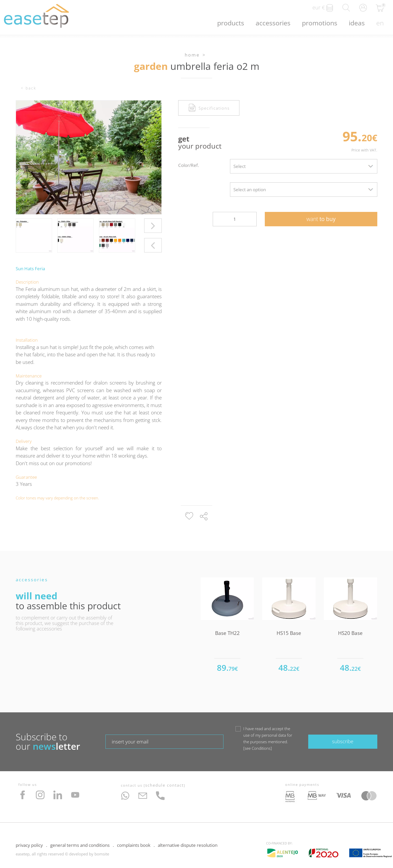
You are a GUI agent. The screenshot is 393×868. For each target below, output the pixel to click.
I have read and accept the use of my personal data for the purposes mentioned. (268, 739)
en (380, 23)
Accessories (273, 23)
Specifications (209, 108)
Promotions (320, 23)
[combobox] (304, 166)
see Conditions (258, 748)
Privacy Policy (29, 845)
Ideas (357, 23)
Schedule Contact (164, 785)
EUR (323, 8)
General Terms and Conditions (80, 845)
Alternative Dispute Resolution (188, 845)
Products (231, 23)
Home (192, 55)
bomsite (102, 854)
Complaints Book (134, 845)
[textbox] (304, 166)
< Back (29, 88)
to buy (321, 219)
